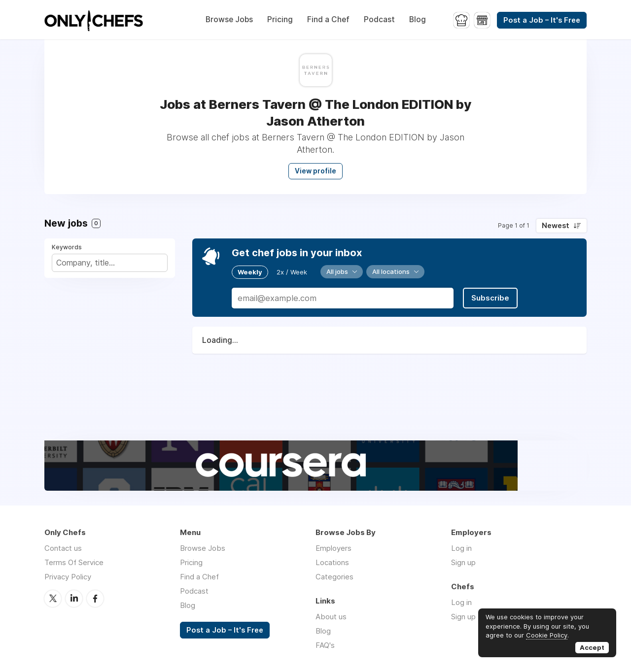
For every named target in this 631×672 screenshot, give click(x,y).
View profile (315, 171)
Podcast (379, 19)
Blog (418, 19)
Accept (592, 647)
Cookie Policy (547, 635)
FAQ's (325, 645)
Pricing (280, 19)
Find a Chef (328, 19)
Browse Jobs (229, 19)
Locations (332, 562)
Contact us (63, 548)
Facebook (95, 599)
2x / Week (292, 272)
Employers (333, 548)
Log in (461, 548)
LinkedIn (74, 599)
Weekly (250, 272)
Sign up (463, 562)
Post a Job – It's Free (542, 20)
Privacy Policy (68, 577)
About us (331, 617)
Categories (334, 577)
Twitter (53, 599)
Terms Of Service (74, 562)
